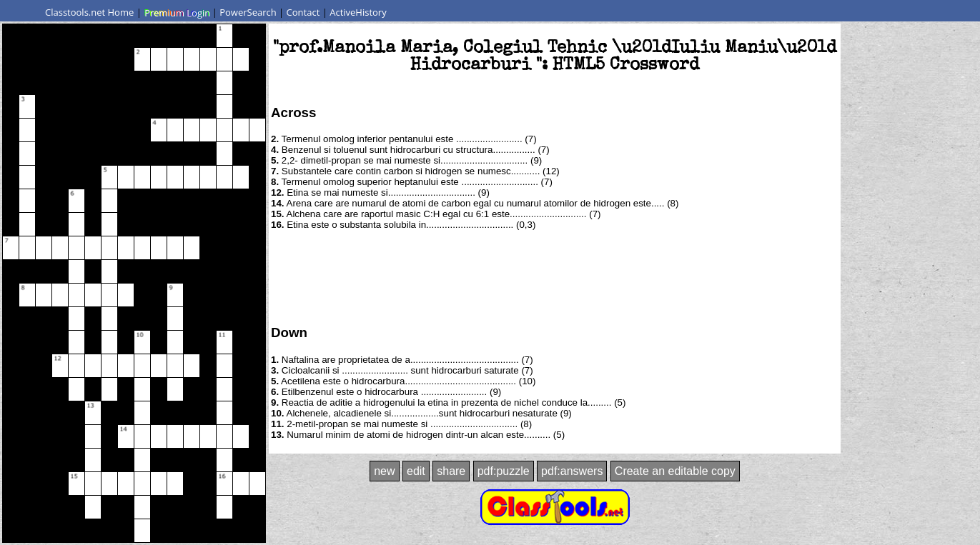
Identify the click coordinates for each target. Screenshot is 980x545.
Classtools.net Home (89, 12)
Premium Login (177, 12)
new (384, 471)
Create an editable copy (675, 471)
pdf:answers (572, 471)
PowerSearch (248, 12)
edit (416, 471)
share (451, 471)
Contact (303, 12)
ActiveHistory (358, 12)
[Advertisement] (555, 276)
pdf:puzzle (504, 471)
